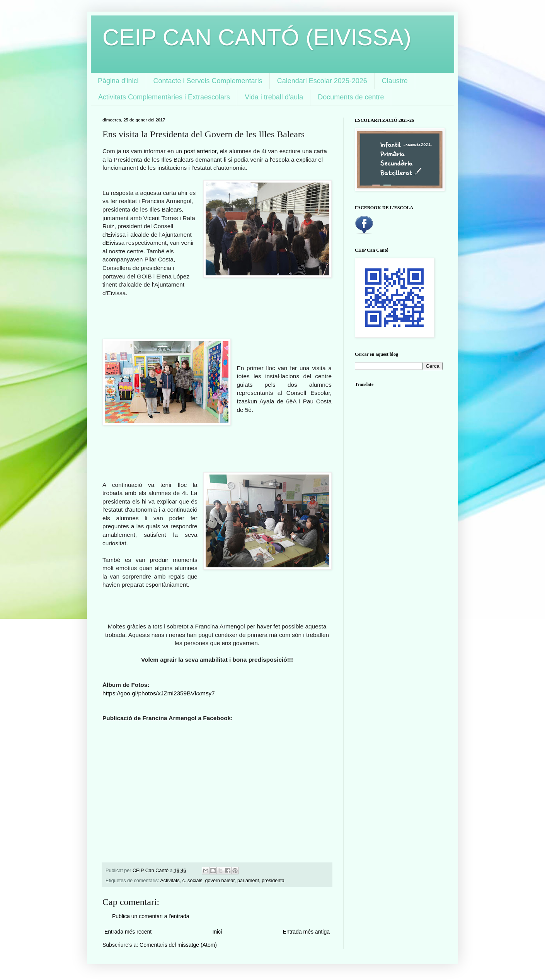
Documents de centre (351, 97)
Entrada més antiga (306, 932)
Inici (217, 932)
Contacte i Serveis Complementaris (208, 81)
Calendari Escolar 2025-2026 (322, 81)
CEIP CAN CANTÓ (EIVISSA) (257, 37)
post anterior (200, 151)
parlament (248, 881)
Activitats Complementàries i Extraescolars (164, 97)
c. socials (192, 881)
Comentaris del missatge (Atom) (178, 945)
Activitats (170, 881)
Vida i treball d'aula (274, 97)
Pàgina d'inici (118, 81)
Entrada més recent (128, 932)
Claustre (395, 81)
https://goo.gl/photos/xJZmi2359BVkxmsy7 (159, 693)
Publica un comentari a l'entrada (151, 916)
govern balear (220, 881)
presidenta (273, 881)
